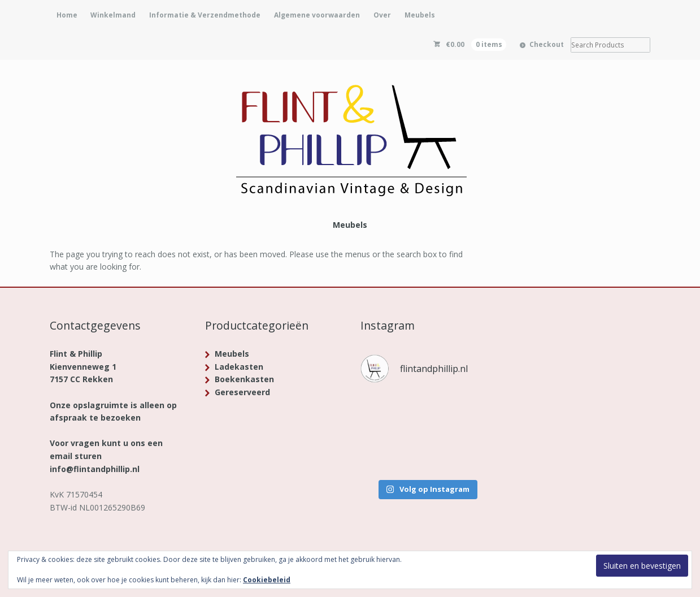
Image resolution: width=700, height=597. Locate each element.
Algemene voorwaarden (317, 15)
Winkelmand (113, 15)
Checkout (547, 44)
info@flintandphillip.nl (95, 469)
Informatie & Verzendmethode (205, 15)
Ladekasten (239, 367)
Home (67, 15)
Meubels (420, 15)
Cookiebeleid (267, 580)
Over (382, 15)
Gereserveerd (242, 392)
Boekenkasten (244, 379)
